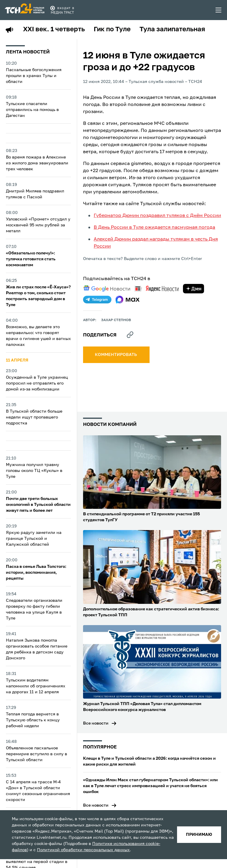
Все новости (96, 723)
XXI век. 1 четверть (54, 30)
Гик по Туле (112, 30)
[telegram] (97, 300)
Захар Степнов (116, 320)
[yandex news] (157, 288)
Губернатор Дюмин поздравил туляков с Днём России (157, 216)
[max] (128, 300)
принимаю (199, 835)
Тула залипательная (172, 30)
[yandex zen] (194, 289)
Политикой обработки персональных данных (83, 850)
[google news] (107, 289)
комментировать (116, 355)
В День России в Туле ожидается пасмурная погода (154, 228)
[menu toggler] (219, 10)
